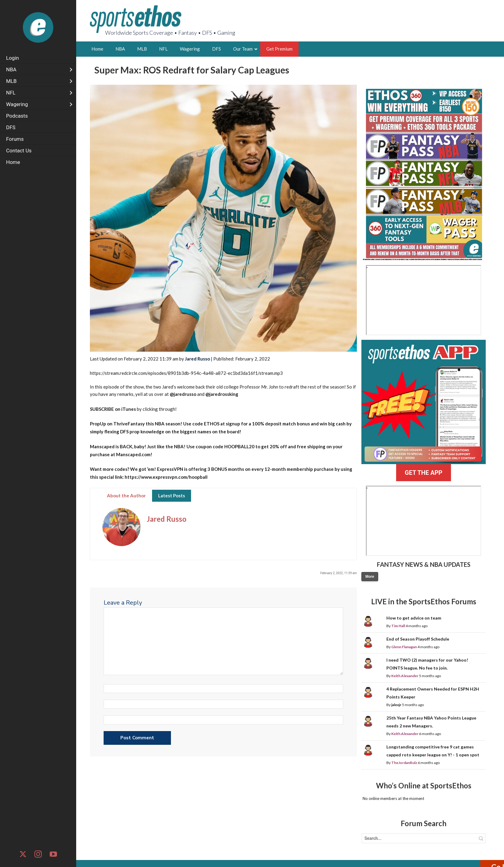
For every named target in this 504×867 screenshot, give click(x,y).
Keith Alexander (405, 676)
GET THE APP (423, 473)
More (370, 577)
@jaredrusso (183, 394)
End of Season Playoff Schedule (418, 639)
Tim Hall (398, 626)
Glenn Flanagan (404, 647)
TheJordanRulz (404, 763)
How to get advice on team (414, 618)
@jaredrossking (222, 394)
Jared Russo (197, 359)
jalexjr (396, 705)
